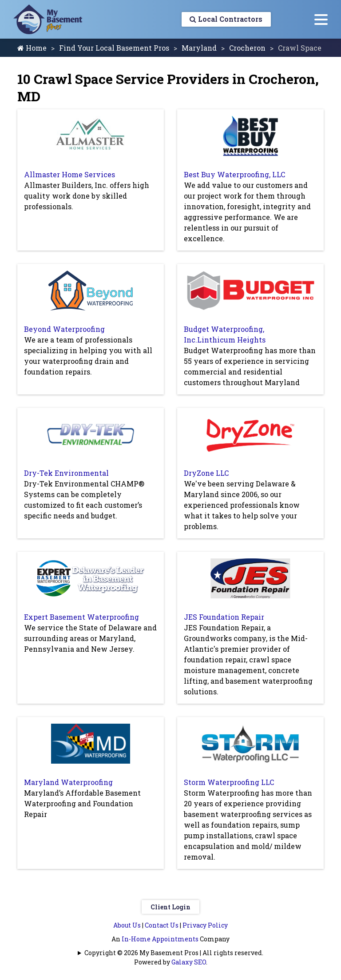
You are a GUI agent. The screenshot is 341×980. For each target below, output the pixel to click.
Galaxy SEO (189, 962)
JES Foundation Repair (224, 617)
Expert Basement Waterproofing (81, 617)
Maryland (199, 48)
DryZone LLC (206, 473)
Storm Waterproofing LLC (229, 782)
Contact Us (162, 925)
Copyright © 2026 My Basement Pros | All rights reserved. (174, 953)
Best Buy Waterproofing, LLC (234, 174)
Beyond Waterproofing (64, 329)
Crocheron (247, 48)
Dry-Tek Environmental (66, 473)
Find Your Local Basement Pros (114, 48)
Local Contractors (225, 19)
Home (32, 48)
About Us (127, 925)
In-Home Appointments (160, 939)
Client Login (170, 907)
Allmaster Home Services (69, 174)
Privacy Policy (205, 925)
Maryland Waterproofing (68, 782)
